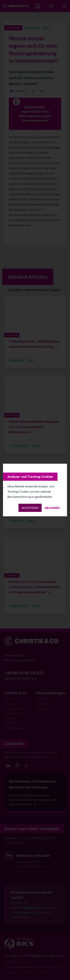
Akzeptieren (30, 508)
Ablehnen (52, 508)
